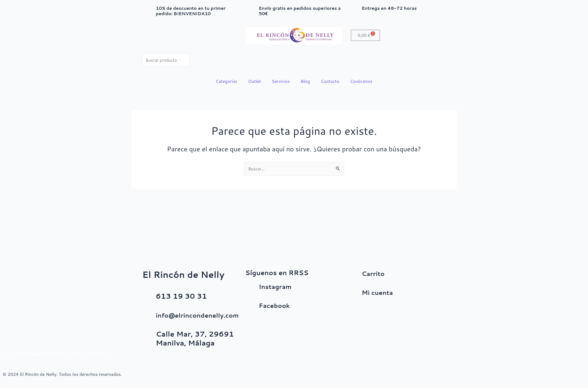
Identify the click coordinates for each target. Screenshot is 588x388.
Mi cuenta (380, 292)
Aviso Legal (14, 354)
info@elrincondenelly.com (204, 315)
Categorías (227, 82)
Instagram (278, 286)
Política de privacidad (51, 354)
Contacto (330, 82)
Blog (305, 82)
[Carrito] (355, 276)
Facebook (277, 305)
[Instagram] (252, 289)
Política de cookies (95, 354)
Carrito (375, 273)
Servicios (281, 82)
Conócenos (361, 82)
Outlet (255, 82)
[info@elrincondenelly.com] (149, 317)
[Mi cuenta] (355, 295)
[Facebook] (252, 308)
